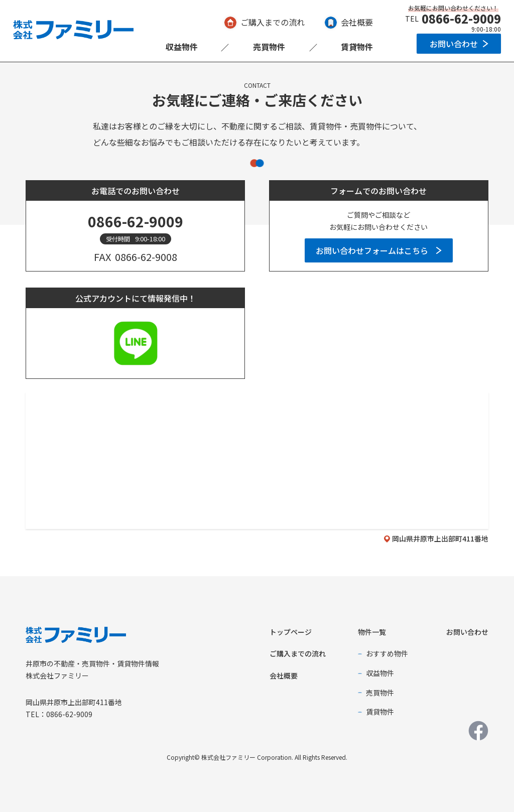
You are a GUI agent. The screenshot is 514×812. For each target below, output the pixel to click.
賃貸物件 (357, 47)
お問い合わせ (454, 44)
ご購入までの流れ (273, 22)
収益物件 (182, 47)
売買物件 (269, 47)
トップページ (291, 632)
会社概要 (357, 22)
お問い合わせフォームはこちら (372, 250)
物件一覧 (372, 632)
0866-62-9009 (461, 19)
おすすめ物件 (387, 653)
